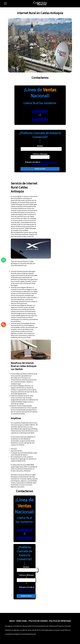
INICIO (12, 621)
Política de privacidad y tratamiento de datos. (44, 163)
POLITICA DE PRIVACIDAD (60, 621)
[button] (5, 5)
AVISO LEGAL (22, 621)
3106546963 (40, 111)
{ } (26, 579)
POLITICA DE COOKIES (38, 621)
